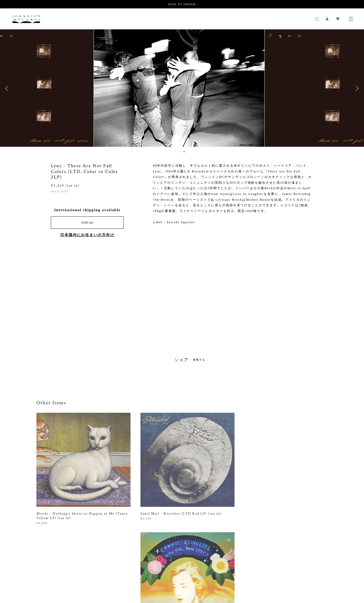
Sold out (87, 222)
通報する (199, 360)
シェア (182, 360)
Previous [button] (8, 88)
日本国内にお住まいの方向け (87, 235)
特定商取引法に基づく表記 (116, 572)
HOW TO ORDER (182, 4)
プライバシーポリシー (76, 572)
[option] (182, 88)
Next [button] (356, 88)
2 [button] (184, 152)
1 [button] (181, 152)
